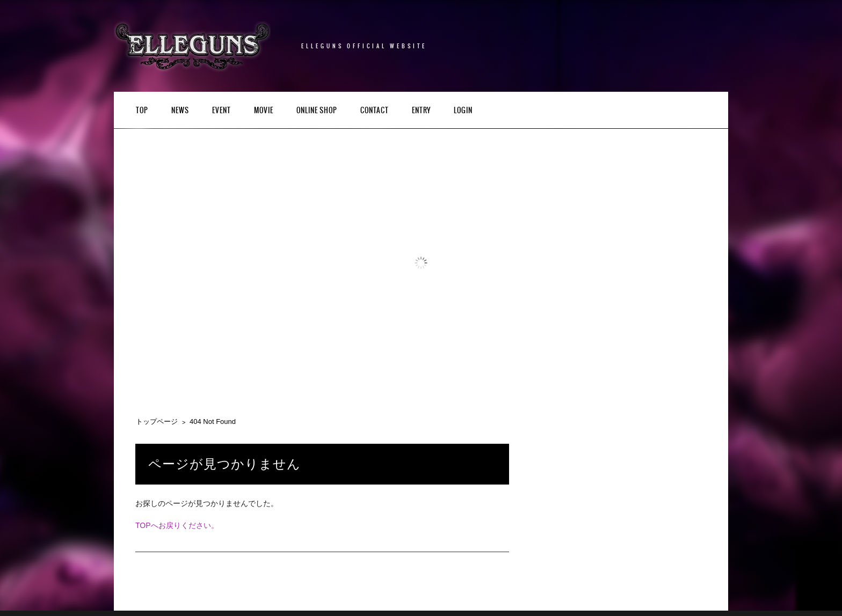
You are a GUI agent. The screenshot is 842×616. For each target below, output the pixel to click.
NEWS (180, 111)
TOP (142, 111)
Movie (264, 111)
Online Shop (317, 111)
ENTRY (421, 111)
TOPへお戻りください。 (177, 525)
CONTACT (375, 111)
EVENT (222, 111)
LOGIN (463, 111)
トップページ (157, 421)
